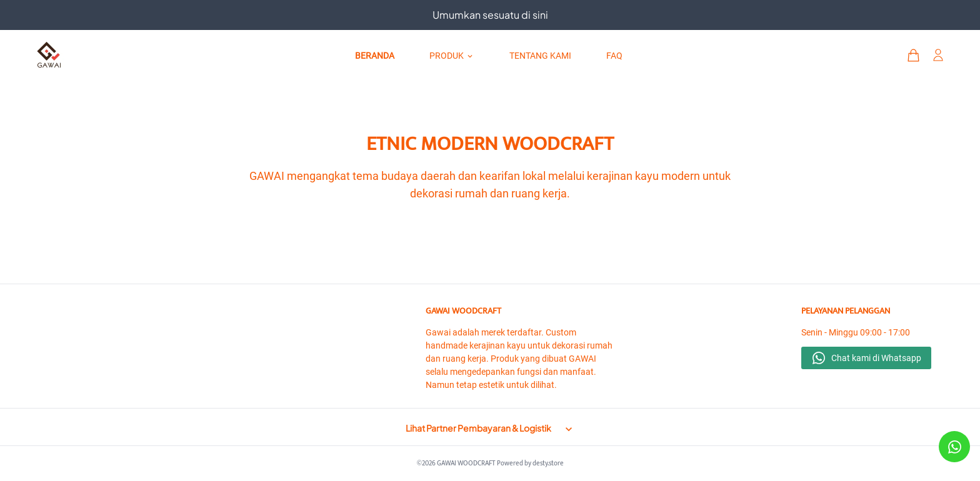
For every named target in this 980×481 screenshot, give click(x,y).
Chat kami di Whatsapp (876, 358)
